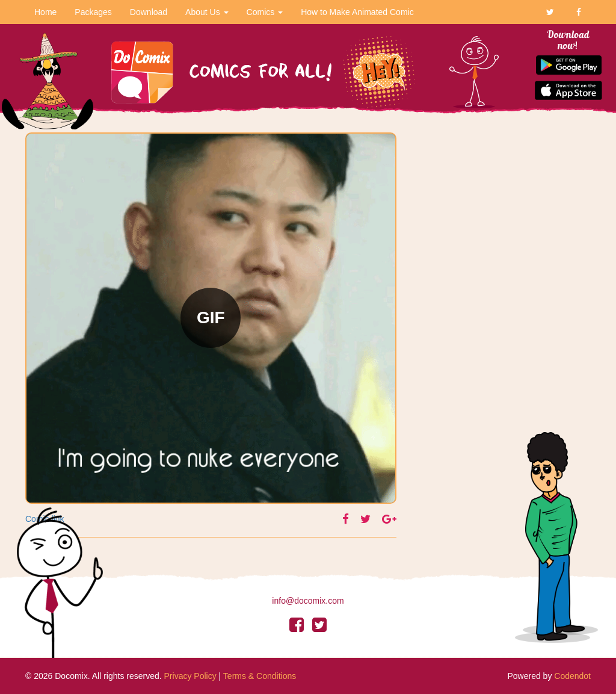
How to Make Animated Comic (357, 12)
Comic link (45, 519)
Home (45, 12)
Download (149, 12)
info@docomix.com (308, 601)
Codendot (572, 676)
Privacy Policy (190, 676)
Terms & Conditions (260, 676)
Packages (93, 12)
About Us (207, 12)
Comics (265, 12)
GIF (211, 318)
